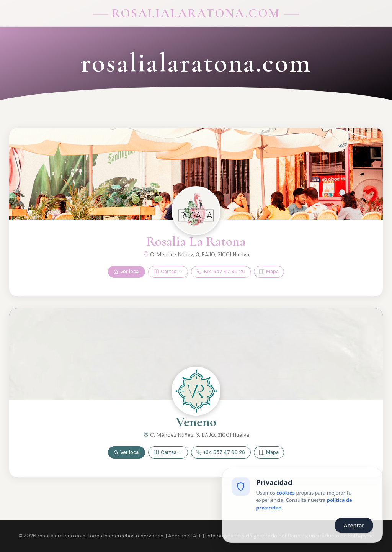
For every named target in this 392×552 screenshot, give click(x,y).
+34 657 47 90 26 (221, 272)
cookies (286, 494)
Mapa (269, 272)
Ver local (127, 272)
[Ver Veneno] (196, 391)
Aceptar (354, 527)
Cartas (168, 272)
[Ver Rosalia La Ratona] (196, 211)
